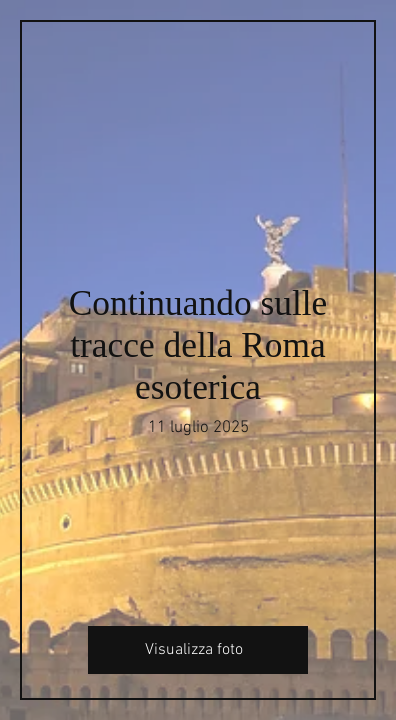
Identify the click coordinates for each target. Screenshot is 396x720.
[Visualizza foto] (198, 650)
